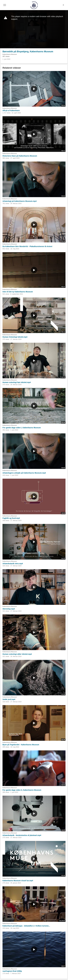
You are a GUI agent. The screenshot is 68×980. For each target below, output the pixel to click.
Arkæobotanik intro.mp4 (13, 564)
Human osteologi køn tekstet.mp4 (17, 382)
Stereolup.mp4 (9, 609)
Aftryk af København (11, 110)
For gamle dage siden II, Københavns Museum (22, 790)
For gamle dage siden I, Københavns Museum (22, 428)
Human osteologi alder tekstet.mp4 (17, 654)
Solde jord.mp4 (9, 699)
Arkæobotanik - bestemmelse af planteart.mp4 (22, 835)
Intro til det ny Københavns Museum (18, 292)
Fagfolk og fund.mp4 (11, 518)
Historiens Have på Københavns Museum (20, 156)
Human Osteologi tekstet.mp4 (15, 337)
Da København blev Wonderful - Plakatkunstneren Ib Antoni (27, 246)
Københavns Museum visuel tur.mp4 (18, 881)
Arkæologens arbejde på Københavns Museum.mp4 (24, 473)
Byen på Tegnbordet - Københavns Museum (21, 745)
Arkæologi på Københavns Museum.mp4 (20, 201)
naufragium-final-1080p (12, 971)
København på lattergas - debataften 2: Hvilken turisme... (26, 926)
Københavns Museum (10, 54)
